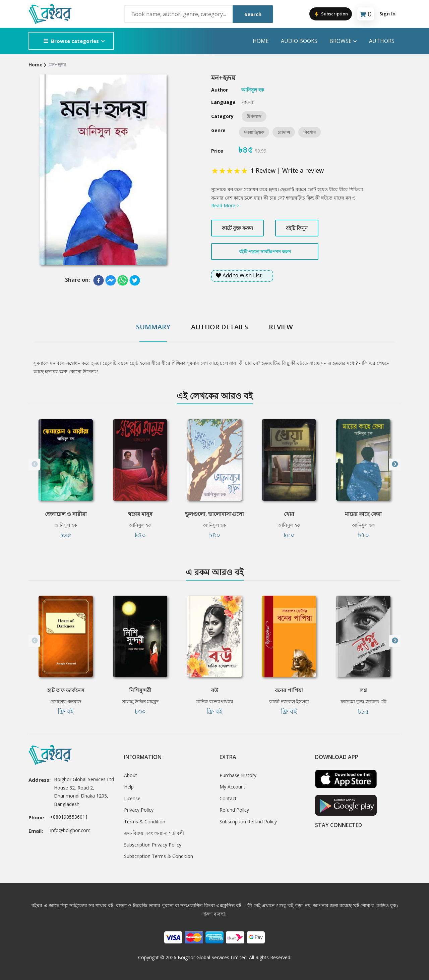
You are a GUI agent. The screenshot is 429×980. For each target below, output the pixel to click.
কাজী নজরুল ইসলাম (289, 701)
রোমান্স (284, 132)
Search (253, 14)
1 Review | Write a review (287, 170)
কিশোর (310, 132)
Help (129, 787)
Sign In (387, 14)
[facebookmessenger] (111, 280)
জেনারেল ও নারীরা (66, 514)
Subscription (331, 14)
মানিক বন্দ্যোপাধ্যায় (215, 701)
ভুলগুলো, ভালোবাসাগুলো (214, 514)
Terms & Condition (145, 822)
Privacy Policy (139, 810)
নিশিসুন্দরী (140, 690)
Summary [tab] (153, 327)
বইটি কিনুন (297, 228)
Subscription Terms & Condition (159, 856)
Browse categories (71, 41)
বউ (215, 690)
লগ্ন (363, 690)
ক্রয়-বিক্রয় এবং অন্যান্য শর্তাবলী (154, 833)
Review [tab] (281, 327)
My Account (232, 787)
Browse (343, 41)
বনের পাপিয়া (289, 690)
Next (395, 464)
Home (261, 41)
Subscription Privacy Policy (153, 845)
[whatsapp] (123, 280)
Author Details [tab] (220, 327)
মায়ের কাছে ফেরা (363, 514)
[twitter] (135, 280)
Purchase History (238, 775)
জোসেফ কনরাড (66, 701)
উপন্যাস (254, 116)
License (132, 798)
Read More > (225, 205)
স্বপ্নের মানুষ (140, 514)
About (131, 775)
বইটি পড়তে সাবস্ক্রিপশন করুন (265, 252)
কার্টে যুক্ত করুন (237, 228)
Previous (34, 464)
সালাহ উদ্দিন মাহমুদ (140, 701)
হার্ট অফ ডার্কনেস (66, 690)
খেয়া (289, 514)
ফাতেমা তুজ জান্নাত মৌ (363, 701)
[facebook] (99, 280)
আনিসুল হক (66, 525)
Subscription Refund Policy (248, 822)
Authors (382, 41)
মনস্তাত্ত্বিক (254, 132)
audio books (299, 41)
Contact (228, 798)
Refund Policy (234, 810)
